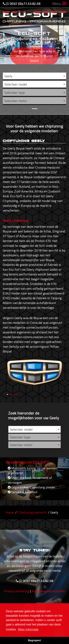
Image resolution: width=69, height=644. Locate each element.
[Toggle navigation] (64, 4)
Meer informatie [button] (28, 629)
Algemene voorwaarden (48, 593)
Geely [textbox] (8, 76)
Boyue (14, 396)
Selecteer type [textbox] (15, 93)
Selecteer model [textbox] (16, 84)
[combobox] (34, 76)
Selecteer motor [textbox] (16, 101)
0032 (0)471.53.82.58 (22, 4)
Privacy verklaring (17, 593)
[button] (5, 57)
